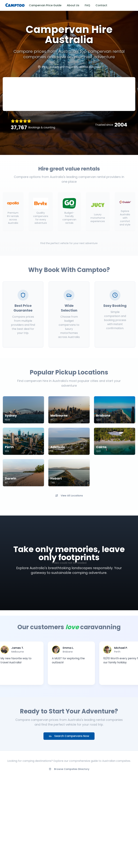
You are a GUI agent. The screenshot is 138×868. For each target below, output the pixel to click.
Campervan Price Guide (45, 5)
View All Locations (69, 496)
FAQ (87, 5)
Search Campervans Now (69, 736)
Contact (101, 5)
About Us (73, 5)
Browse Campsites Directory (69, 769)
